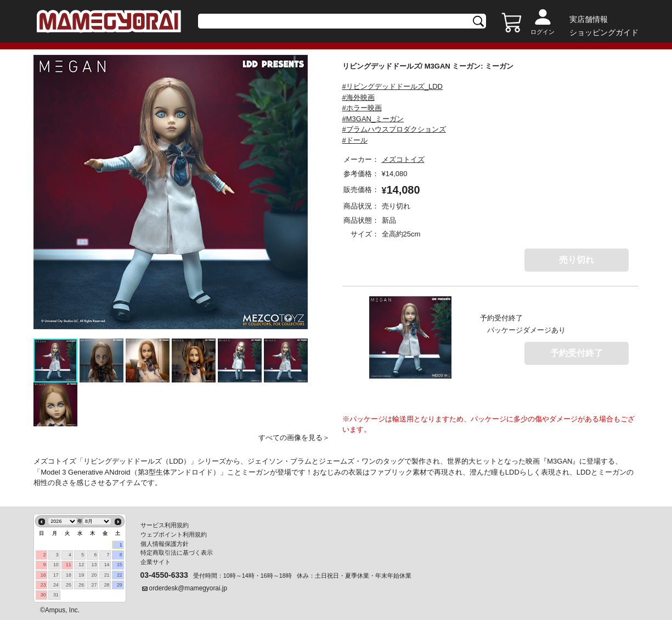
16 (43, 574)
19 (81, 574)
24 (56, 584)
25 (69, 584)
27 (94, 584)
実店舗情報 (589, 19)
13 (94, 563)
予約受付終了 (577, 356)
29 (120, 584)
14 (107, 563)
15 (120, 563)
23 (43, 584)
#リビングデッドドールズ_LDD (393, 89)
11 (69, 563)
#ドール (355, 143)
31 (56, 594)
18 (69, 574)
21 (107, 574)
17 (56, 574)
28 (107, 584)
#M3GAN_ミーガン (373, 122)
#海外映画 (358, 100)
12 (81, 563)
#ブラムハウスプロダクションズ (394, 132)
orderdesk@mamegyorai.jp (188, 587)
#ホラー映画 (362, 111)
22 (120, 574)
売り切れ (577, 263)
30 (43, 594)
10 (56, 563)
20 (94, 574)
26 (81, 584)
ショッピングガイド (604, 32)
